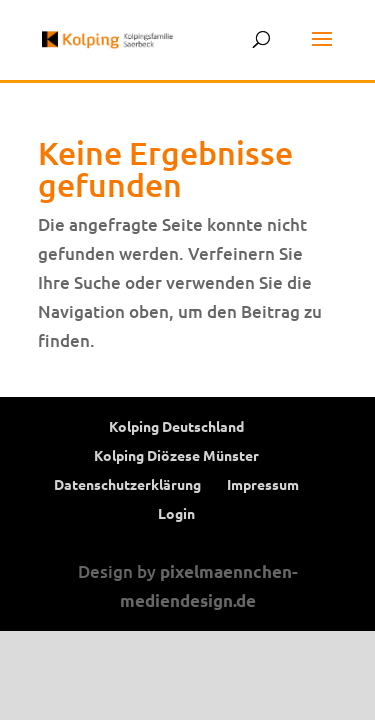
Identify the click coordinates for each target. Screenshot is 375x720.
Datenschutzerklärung (127, 484)
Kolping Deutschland (176, 426)
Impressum (263, 484)
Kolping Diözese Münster (176, 455)
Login (176, 513)
